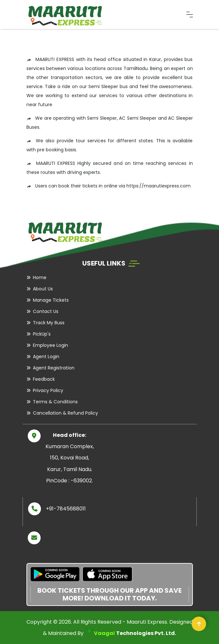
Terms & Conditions (55, 402)
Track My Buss (49, 323)
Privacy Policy (48, 390)
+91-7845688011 (66, 509)
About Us (43, 289)
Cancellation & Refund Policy (65, 413)
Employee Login (50, 345)
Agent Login (46, 357)
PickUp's (42, 334)
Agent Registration (54, 368)
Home (40, 277)
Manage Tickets (51, 300)
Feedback (44, 379)
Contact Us (46, 311)
